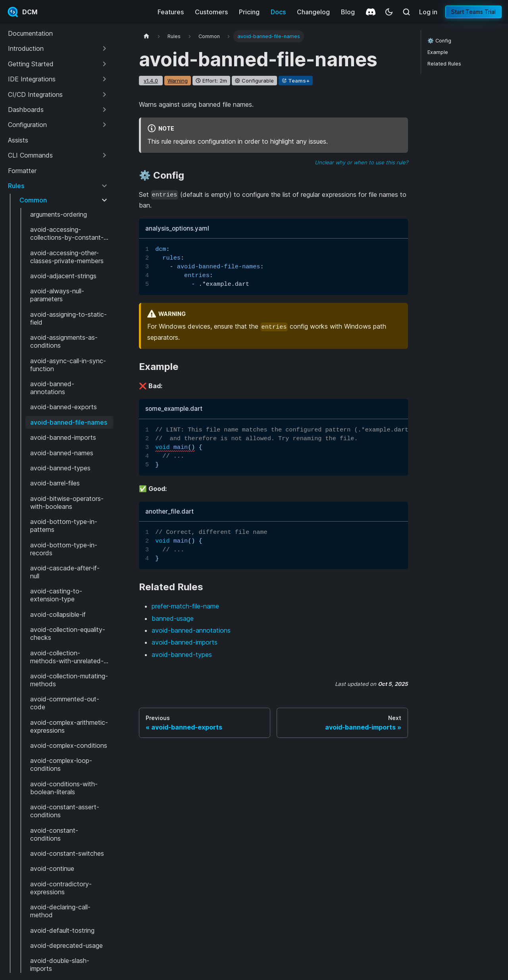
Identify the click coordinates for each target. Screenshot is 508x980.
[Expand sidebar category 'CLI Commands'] (104, 155)
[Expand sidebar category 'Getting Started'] (104, 64)
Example (438, 52)
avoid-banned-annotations (191, 630)
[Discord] (371, 12)
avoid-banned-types (182, 655)
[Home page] (146, 36)
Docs (278, 12)
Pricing (249, 12)
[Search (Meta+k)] (406, 12)
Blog (348, 12)
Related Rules (444, 64)
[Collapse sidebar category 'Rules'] (104, 186)
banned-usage (173, 618)
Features (171, 12)
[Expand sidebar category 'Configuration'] (104, 125)
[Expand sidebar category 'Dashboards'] (104, 110)
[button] (58, 48)
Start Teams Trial (473, 12)
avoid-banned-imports (185, 642)
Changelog (313, 12)
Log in (428, 12)
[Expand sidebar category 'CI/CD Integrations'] (104, 94)
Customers (211, 12)
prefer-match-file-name (185, 606)
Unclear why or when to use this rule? (361, 162)
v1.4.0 (151, 81)
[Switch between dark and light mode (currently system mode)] (389, 12)
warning (178, 81)
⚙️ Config (439, 41)
